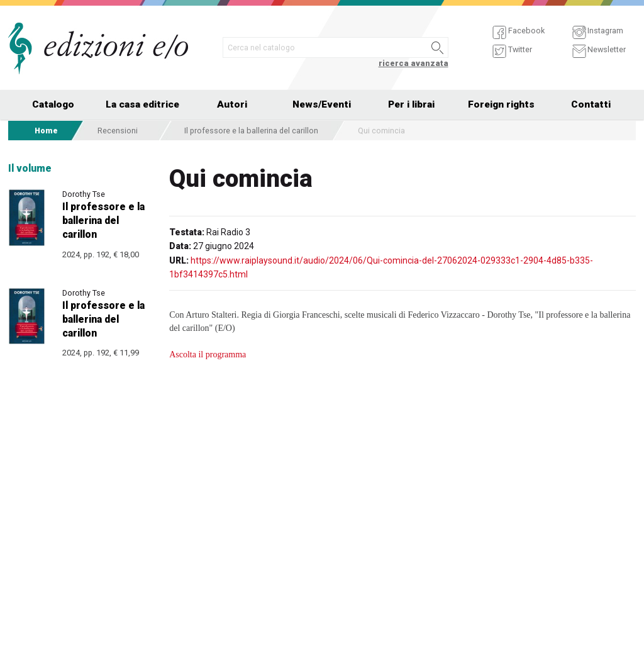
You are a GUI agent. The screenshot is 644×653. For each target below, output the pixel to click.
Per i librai (411, 104)
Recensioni (118, 131)
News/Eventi (322, 104)
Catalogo (53, 104)
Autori (232, 104)
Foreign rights (501, 104)
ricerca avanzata (414, 63)
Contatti (591, 104)
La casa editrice (142, 104)
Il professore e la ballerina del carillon (251, 131)
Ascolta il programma (208, 354)
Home (46, 131)
